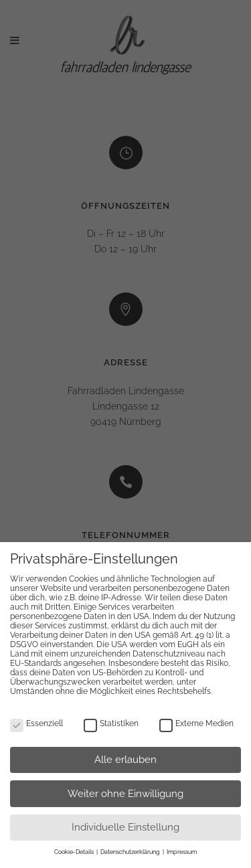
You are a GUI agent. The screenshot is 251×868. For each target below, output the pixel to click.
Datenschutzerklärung (131, 852)
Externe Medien (196, 723)
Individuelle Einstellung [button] (125, 827)
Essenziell (36, 723)
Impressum (182, 852)
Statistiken (111, 723)
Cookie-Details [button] (75, 852)
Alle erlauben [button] (125, 760)
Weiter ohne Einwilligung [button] (125, 794)
